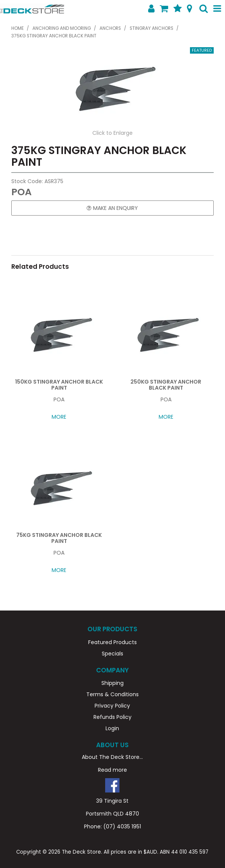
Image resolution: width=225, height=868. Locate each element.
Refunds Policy (112, 717)
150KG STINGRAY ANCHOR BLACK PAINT (59, 385)
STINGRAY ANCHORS (152, 28)
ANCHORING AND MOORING (62, 28)
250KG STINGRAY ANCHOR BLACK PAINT (166, 385)
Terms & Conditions (112, 694)
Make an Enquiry (116, 208)
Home (18, 28)
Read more (112, 770)
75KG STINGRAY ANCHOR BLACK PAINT (59, 538)
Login (112, 728)
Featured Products (112, 642)
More (59, 417)
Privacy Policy (112, 706)
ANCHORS (110, 28)
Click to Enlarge (112, 133)
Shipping (112, 683)
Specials (112, 654)
